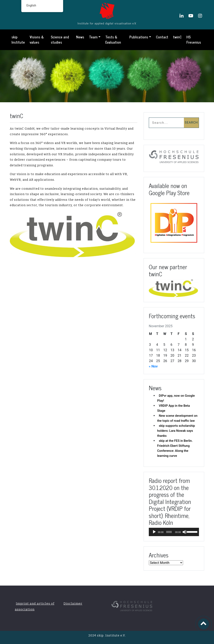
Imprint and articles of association (35, 607)
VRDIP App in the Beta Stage (173, 408)
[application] (174, 532)
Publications (139, 37)
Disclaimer (73, 604)
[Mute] (185, 532)
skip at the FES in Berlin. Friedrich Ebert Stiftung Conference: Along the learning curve (175, 448)
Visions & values (37, 40)
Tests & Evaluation (113, 40)
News (80, 37)
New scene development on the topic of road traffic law (177, 418)
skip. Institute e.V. (111, 636)
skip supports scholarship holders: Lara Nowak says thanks (176, 431)
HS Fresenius (194, 40)
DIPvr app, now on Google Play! (176, 398)
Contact (162, 37)
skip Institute (18, 40)
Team (93, 37)
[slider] (169, 532)
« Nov (153, 366)
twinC (177, 37)
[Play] (154, 532)
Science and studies (60, 40)
